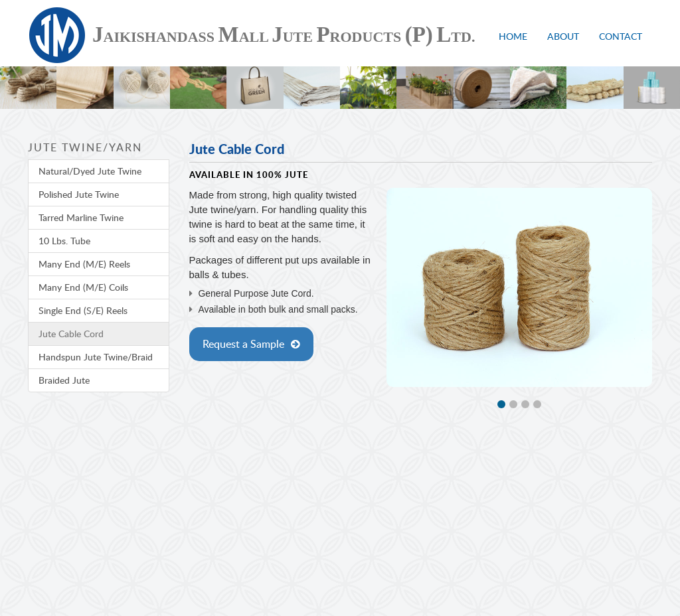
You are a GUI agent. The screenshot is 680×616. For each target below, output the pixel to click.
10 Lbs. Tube (64, 241)
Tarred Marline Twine (81, 217)
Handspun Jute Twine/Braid (96, 357)
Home (513, 36)
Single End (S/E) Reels (83, 310)
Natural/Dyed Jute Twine (90, 171)
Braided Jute (64, 380)
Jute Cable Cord (71, 334)
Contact (621, 36)
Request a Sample (243, 344)
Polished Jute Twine (79, 194)
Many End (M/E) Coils (83, 287)
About (563, 36)
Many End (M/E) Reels (84, 264)
